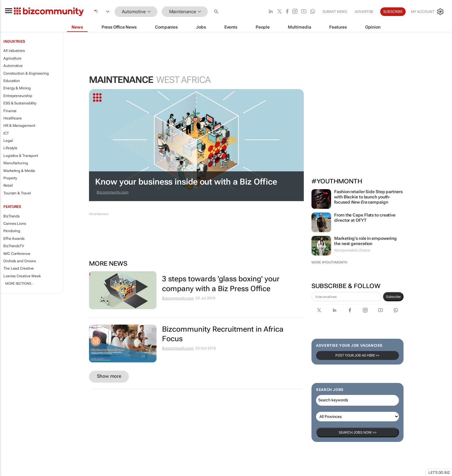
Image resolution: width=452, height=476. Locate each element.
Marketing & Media (19, 171)
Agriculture (12, 58)
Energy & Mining (17, 88)
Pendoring (12, 231)
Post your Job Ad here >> (357, 355)
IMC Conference (17, 254)
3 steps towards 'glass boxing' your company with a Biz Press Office (221, 284)
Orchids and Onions (20, 261)
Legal (8, 141)
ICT (6, 133)
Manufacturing (16, 163)
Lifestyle (10, 148)
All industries (14, 51)
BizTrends (12, 216)
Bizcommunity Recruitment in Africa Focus (223, 334)
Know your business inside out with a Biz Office (186, 182)
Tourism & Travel (17, 193)
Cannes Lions (15, 224)
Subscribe (393, 12)
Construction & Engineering (26, 73)
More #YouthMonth (329, 262)
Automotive (13, 66)
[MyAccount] (427, 12)
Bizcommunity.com (112, 192)
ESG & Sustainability (20, 103)
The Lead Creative (19, 268)
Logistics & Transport (21, 156)
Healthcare (13, 118)
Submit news (335, 12)
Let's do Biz (439, 473)
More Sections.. (19, 284)
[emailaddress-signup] (346, 297)
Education (12, 81)
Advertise (364, 12)
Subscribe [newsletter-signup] (393, 297)
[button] (217, 12)
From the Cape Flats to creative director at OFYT (365, 218)
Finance (10, 111)
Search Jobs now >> (357, 432)
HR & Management (19, 126)
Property (10, 178)
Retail (8, 185)
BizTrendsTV (14, 246)
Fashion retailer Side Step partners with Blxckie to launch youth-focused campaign (368, 197)
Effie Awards (14, 239)
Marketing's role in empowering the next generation (365, 241)
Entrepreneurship (18, 96)
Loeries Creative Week (22, 276)
